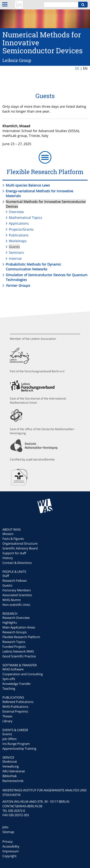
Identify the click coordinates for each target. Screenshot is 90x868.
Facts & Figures (13, 539)
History (8, 558)
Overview (16, 212)
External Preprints (15, 711)
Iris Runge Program (16, 744)
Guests (14, 247)
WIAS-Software (13, 669)
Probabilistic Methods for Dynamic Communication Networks (33, 267)
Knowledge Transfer (17, 684)
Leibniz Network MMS (18, 651)
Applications (19, 223)
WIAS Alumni (12, 600)
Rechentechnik (13, 781)
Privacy (8, 841)
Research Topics (14, 642)
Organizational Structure (20, 543)
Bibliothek (10, 776)
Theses (7, 716)
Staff (6, 576)
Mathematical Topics (26, 217)
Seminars (16, 252)
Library (7, 721)
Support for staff (14, 553)
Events (7, 734)
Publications (19, 235)
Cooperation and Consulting (23, 674)
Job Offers (9, 739)
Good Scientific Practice (19, 656)
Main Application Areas (19, 627)
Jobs (5, 827)
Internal (15, 258)
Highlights (10, 622)
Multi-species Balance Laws (28, 185)
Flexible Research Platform (21, 637)
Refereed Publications (18, 702)
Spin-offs (9, 679)
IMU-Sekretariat (14, 771)
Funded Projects (14, 647)
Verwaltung (11, 766)
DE (77, 68)
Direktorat (10, 761)
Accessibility (11, 846)
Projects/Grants (21, 229)
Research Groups (15, 632)
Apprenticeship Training (19, 748)
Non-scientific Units (16, 605)
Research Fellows (15, 581)
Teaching (9, 688)
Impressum (11, 851)
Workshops (18, 241)
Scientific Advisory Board (20, 548)
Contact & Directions (17, 563)
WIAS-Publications (15, 707)
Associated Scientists (17, 595)
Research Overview (16, 618)
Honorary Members (17, 590)
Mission (8, 534)
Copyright (9, 856)
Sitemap (8, 832)
